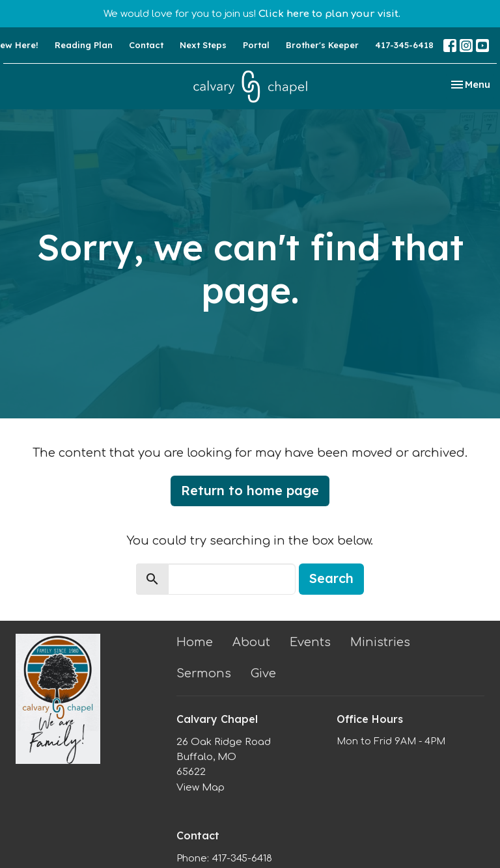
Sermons (204, 673)
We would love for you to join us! (252, 14)
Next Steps (203, 45)
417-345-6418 (404, 45)
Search (331, 578)
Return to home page (250, 490)
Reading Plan (84, 45)
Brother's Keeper (322, 45)
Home (195, 642)
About (251, 642)
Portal (256, 45)
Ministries (380, 642)
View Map (201, 788)
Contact (146, 45)
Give (263, 673)
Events (310, 642)
